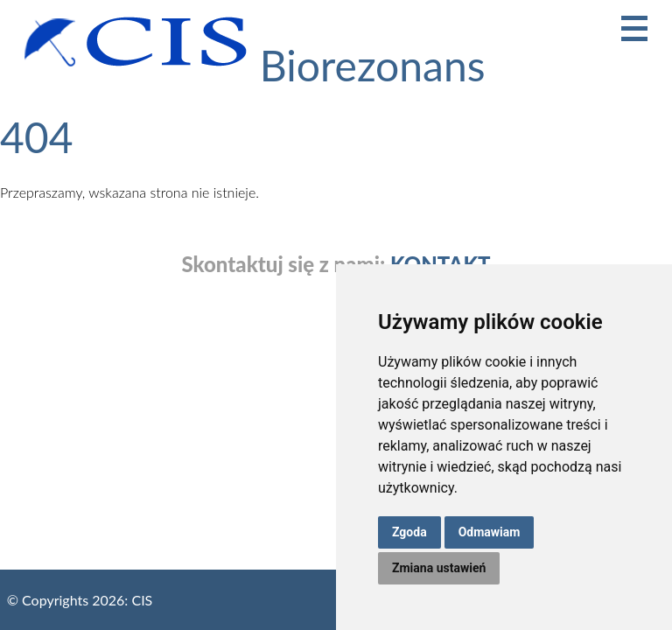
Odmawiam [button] (490, 532)
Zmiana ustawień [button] (439, 568)
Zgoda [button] (409, 532)
